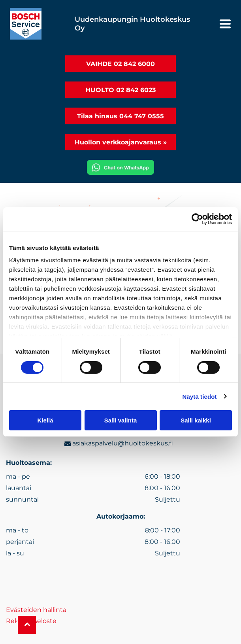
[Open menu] (225, 24)
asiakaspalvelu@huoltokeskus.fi (123, 443)
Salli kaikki (196, 420)
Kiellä (45, 420)
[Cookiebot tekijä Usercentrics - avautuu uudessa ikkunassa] (197, 219)
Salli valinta (121, 420)
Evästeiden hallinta (36, 610)
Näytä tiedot (200, 396)
